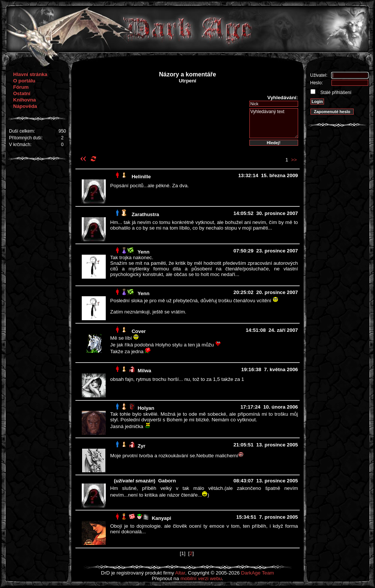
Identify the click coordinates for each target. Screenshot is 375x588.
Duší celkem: (22, 131)
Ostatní (22, 93)
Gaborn (167, 481)
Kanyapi (162, 518)
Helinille (141, 177)
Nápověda (25, 106)
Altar (180, 573)
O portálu (24, 81)
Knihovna (25, 100)
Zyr (142, 446)
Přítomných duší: (26, 138)
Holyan (146, 408)
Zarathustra (145, 214)
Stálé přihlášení (335, 93)
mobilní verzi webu (201, 578)
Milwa (144, 371)
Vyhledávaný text (274, 123)
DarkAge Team (258, 573)
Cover (139, 331)
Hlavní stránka (30, 74)
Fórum (21, 87)
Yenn (144, 252)
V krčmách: (20, 145)
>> (294, 160)
